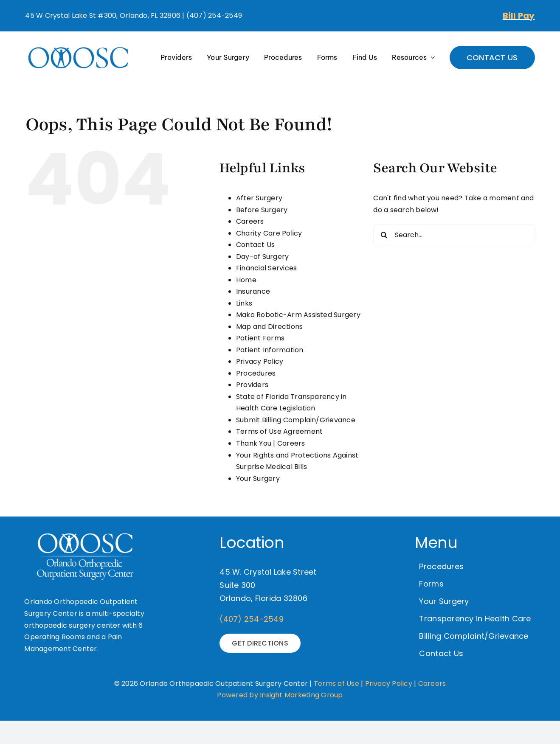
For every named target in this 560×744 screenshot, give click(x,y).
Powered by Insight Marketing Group (280, 695)
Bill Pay (519, 16)
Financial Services (266, 268)
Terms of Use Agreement (279, 431)
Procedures (256, 373)
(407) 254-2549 (251, 619)
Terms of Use (336, 684)
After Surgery (259, 198)
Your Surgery (258, 479)
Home (246, 280)
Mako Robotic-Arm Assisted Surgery (298, 315)
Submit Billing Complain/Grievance (296, 420)
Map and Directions (269, 327)
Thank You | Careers (271, 443)
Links (244, 303)
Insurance (253, 291)
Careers (250, 221)
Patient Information (270, 350)
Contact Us (255, 245)
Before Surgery (262, 210)
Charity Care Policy (269, 233)
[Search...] (454, 235)
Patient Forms (260, 338)
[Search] (384, 235)
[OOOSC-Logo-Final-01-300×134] (78, 46)
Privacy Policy (260, 361)
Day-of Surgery (262, 257)
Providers (252, 385)
